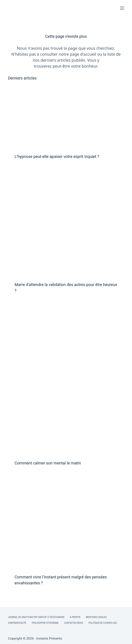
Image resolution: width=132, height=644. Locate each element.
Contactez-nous (74, 623)
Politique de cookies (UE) (103, 623)
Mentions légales (96, 617)
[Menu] (122, 8)
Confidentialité (17, 623)
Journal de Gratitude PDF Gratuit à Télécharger (36, 617)
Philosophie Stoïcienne (45, 623)
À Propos (75, 617)
